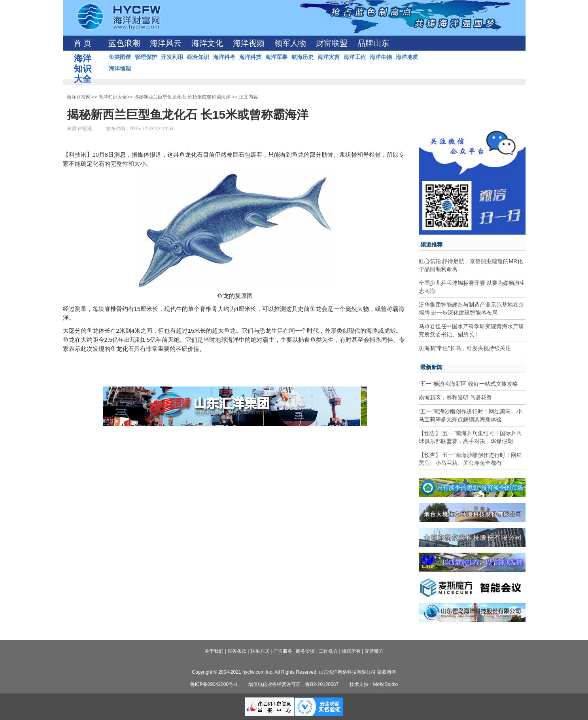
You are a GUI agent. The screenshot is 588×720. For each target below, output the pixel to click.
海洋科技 (250, 57)
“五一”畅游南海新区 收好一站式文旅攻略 (468, 384)
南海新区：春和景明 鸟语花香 (456, 398)
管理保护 (146, 57)
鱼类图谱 (120, 57)
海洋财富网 (79, 97)
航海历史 (303, 57)
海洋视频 (249, 43)
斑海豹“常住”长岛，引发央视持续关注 (465, 348)
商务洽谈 (305, 651)
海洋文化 (207, 43)
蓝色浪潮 (124, 43)
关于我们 (214, 651)
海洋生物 (381, 57)
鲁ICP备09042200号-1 (214, 684)
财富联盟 (332, 43)
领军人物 (290, 43)
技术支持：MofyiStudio (374, 684)
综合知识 (198, 57)
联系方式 (260, 651)
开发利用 (172, 57)
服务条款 (237, 651)
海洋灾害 (329, 57)
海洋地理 (120, 68)
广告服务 (283, 651)
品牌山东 (373, 43)
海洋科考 (224, 57)
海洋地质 (407, 57)
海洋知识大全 (113, 97)
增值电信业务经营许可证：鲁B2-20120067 (293, 684)
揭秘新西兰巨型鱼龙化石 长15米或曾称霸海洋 (182, 97)
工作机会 (328, 651)
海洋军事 (276, 57)
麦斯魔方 (374, 651)
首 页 (82, 43)
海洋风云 (166, 43)
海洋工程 (355, 57)
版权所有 (351, 651)
